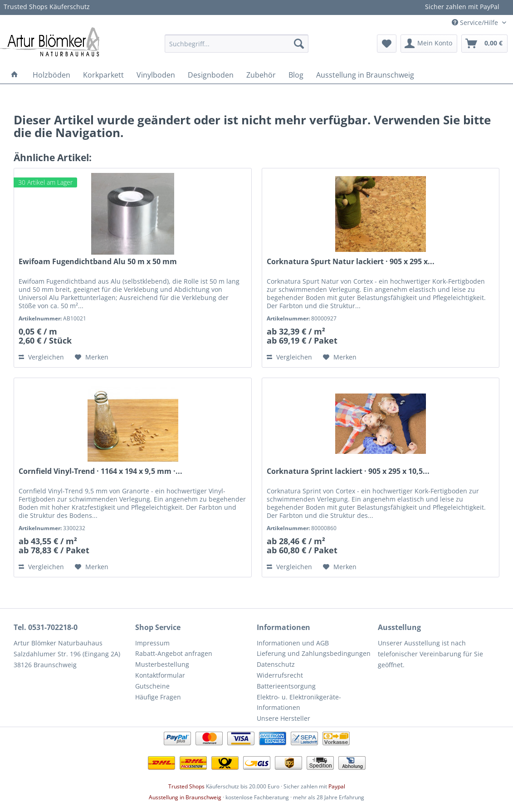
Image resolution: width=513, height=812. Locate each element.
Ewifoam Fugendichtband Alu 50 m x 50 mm (98, 262)
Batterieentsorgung (286, 686)
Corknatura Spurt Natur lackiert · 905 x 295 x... (351, 262)
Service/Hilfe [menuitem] (476, 22)
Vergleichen (41, 357)
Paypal (337, 786)
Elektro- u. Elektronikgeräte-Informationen (299, 702)
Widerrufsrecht (280, 675)
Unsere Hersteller (283, 718)
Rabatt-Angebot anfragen (174, 653)
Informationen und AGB (293, 643)
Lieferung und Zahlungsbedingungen (314, 653)
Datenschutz (276, 664)
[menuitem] (237, 44)
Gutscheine (152, 686)
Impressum (152, 643)
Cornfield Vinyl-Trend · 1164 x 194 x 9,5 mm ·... (100, 471)
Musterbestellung (162, 664)
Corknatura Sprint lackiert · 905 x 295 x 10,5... (348, 471)
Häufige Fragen (158, 697)
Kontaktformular (160, 675)
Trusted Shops (186, 786)
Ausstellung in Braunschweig (185, 797)
